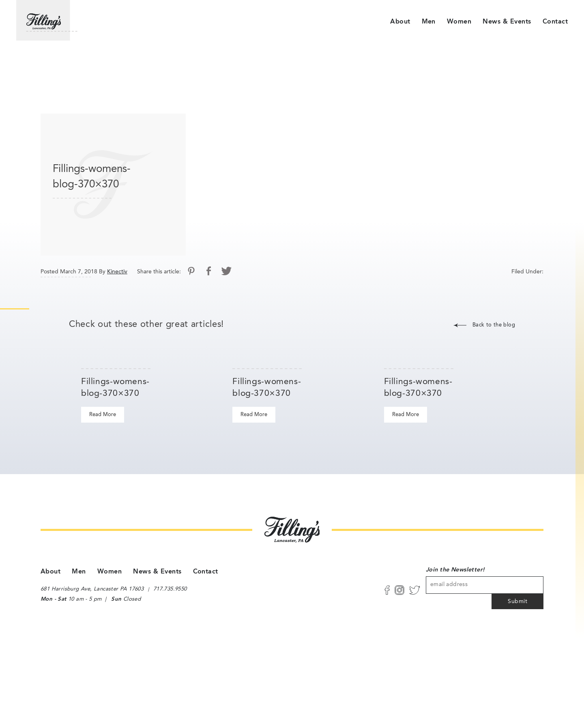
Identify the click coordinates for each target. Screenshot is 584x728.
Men (429, 22)
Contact (555, 22)
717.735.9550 (171, 589)
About (400, 22)
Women (459, 22)
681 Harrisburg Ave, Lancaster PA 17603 (91, 589)
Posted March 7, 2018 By (73, 272)
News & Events (507, 22)
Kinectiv (117, 272)
